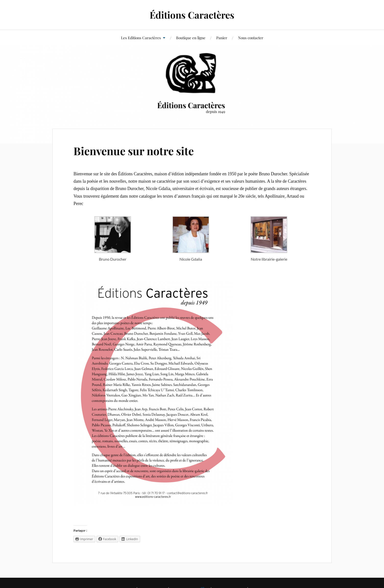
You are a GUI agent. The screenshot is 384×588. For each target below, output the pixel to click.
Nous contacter (251, 38)
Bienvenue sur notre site (134, 151)
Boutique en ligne (191, 38)
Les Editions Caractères (141, 38)
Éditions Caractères (192, 15)
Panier (222, 38)
